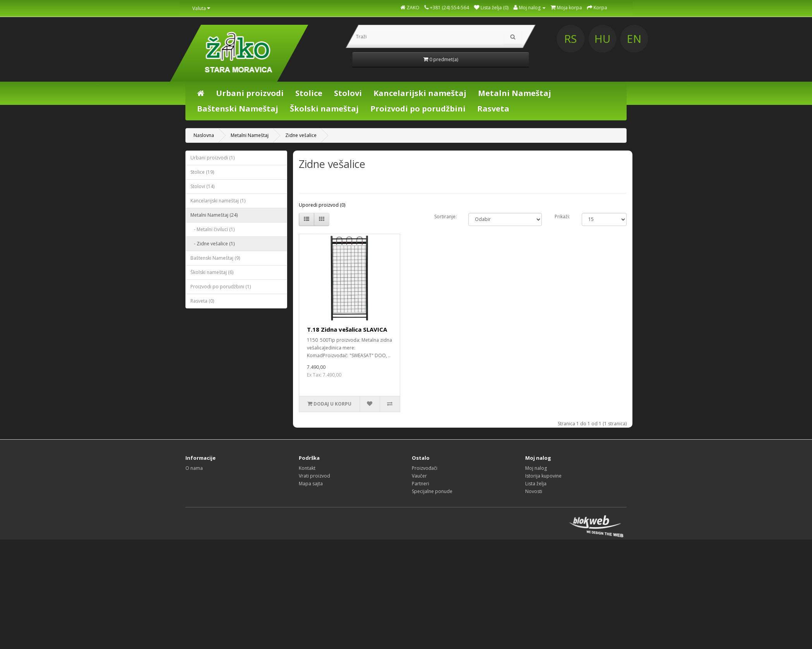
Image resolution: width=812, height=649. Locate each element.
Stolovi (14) (202, 186)
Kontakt (307, 468)
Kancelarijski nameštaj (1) (218, 201)
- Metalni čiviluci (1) (212, 229)
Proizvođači (425, 468)
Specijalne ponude (432, 491)
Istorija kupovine (543, 476)
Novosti (534, 491)
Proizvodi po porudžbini (418, 109)
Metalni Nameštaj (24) (214, 215)
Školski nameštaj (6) (212, 272)
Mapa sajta (311, 484)
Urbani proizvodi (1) (212, 158)
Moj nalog (536, 468)
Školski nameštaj (324, 109)
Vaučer (419, 476)
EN (706, 39)
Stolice (309, 93)
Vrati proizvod (314, 476)
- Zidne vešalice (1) (212, 244)
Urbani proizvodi (250, 93)
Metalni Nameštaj (515, 93)
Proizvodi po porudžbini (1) (221, 287)
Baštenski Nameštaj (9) (215, 258)
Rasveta (493, 109)
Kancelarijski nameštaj (420, 93)
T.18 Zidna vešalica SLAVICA (347, 329)
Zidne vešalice (301, 135)
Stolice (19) (202, 172)
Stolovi (348, 93)
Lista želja (536, 484)
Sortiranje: (445, 217)
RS (645, 39)
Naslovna (204, 135)
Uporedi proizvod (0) (322, 205)
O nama (194, 468)
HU (675, 39)
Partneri (421, 484)
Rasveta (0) (202, 301)
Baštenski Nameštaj (238, 109)
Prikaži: (562, 217)
